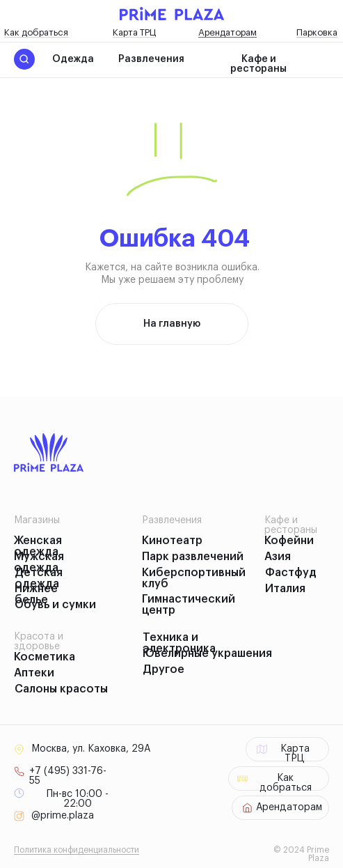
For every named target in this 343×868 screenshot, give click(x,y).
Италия (285, 589)
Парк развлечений (193, 557)
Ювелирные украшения (207, 653)
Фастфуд (291, 573)
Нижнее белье (36, 594)
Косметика (45, 657)
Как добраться (36, 32)
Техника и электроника (179, 643)
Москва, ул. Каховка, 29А (91, 749)
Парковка (317, 32)
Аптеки (34, 673)
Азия (278, 557)
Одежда (73, 59)
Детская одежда (39, 578)
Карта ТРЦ (134, 32)
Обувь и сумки (55, 605)
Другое (163, 669)
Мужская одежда (39, 562)
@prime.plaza (63, 816)
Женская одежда (38, 546)
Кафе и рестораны (258, 64)
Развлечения (151, 59)
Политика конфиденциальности (77, 850)
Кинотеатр (172, 541)
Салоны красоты (61, 689)
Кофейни (289, 541)
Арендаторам (228, 32)
